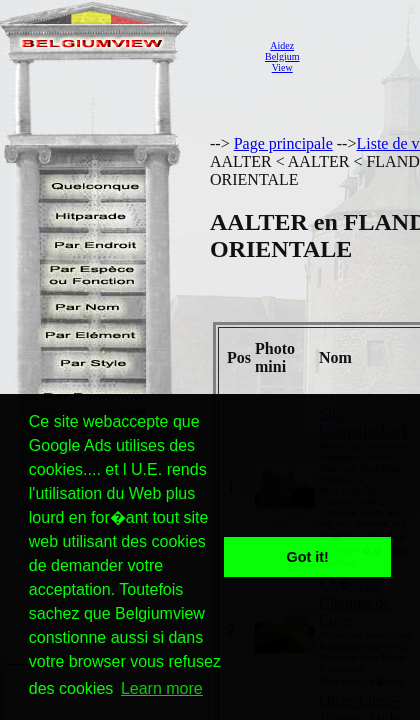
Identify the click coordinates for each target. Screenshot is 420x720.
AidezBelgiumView (282, 56)
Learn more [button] (162, 688)
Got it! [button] (308, 557)
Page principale (283, 143)
